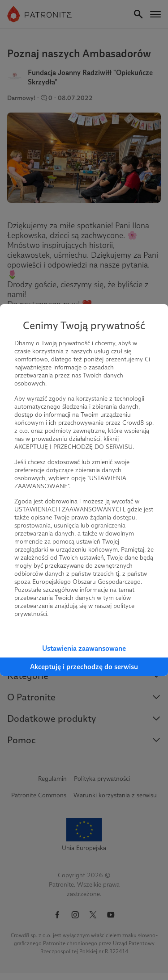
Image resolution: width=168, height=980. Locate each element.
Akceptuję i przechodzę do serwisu (84, 667)
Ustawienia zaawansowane (84, 648)
